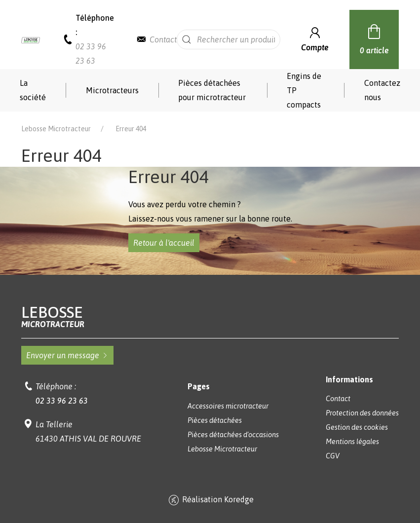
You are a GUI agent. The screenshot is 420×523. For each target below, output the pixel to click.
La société (33, 90)
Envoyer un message (67, 355)
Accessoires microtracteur (228, 406)
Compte (315, 38)
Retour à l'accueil (164, 243)
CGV (333, 456)
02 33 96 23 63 (62, 401)
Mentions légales (352, 442)
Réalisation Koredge (210, 500)
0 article (374, 38)
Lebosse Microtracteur (56, 129)
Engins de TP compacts (304, 90)
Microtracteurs (112, 90)
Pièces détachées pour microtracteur (212, 90)
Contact (163, 39)
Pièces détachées (215, 420)
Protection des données (362, 413)
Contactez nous (382, 90)
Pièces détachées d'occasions (233, 435)
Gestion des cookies (357, 427)
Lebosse (210, 317)
